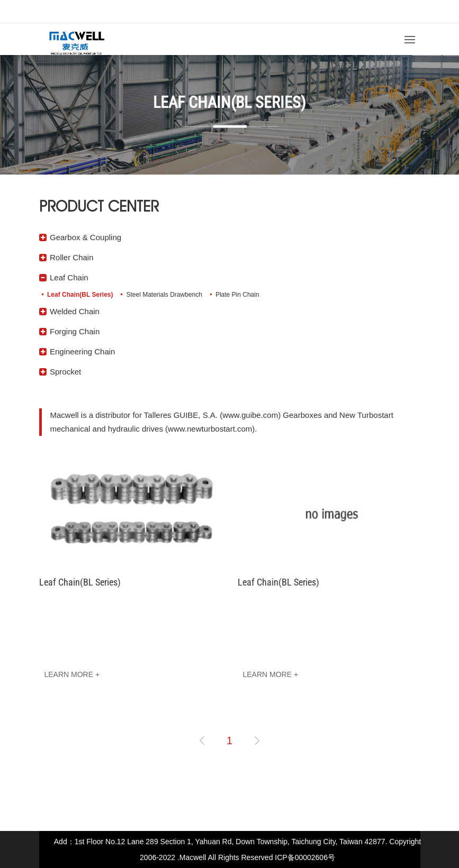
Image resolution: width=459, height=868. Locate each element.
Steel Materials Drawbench (164, 295)
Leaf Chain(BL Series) (80, 295)
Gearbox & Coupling (85, 237)
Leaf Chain (69, 277)
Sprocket (65, 372)
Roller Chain (72, 257)
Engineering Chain (82, 351)
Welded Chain (75, 311)
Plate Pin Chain (237, 295)
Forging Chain (75, 331)
